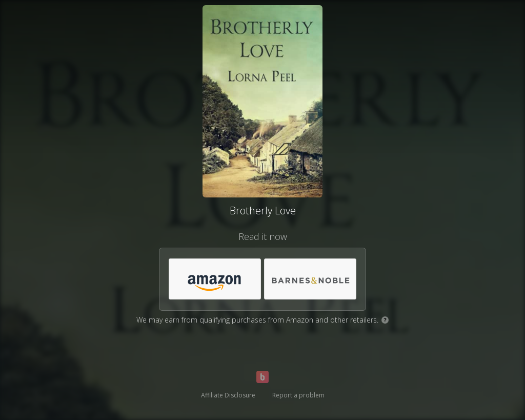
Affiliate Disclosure (228, 395)
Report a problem (298, 395)
